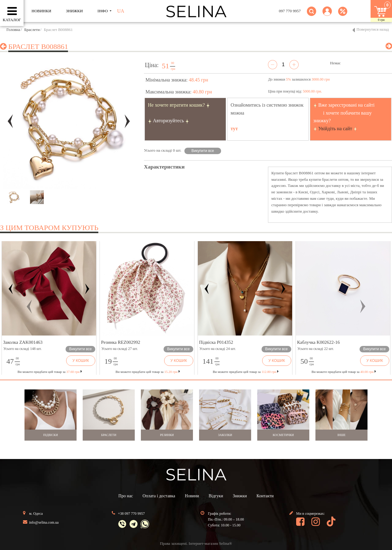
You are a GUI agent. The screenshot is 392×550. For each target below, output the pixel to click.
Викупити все (203, 151)
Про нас (126, 496)
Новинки (41, 11)
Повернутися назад (373, 29)
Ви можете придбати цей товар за (148, 372)
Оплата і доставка (159, 496)
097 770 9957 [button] (290, 11)
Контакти (265, 496)
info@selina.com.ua (44, 522)
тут (234, 129)
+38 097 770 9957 (131, 514)
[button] (327, 15)
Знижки (240, 496)
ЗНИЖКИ (74, 11)
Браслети (32, 30)
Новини (192, 496)
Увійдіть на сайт (335, 129)
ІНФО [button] (103, 11)
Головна (13, 30)
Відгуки (216, 496)
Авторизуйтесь (168, 121)
